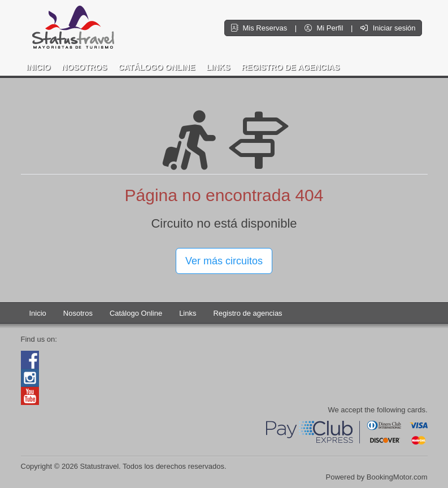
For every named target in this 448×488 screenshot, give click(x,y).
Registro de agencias (290, 67)
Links (218, 67)
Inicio (39, 67)
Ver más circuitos (224, 261)
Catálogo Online (156, 67)
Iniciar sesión (388, 28)
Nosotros (84, 67)
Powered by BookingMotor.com (377, 477)
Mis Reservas (260, 28)
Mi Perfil (325, 28)
